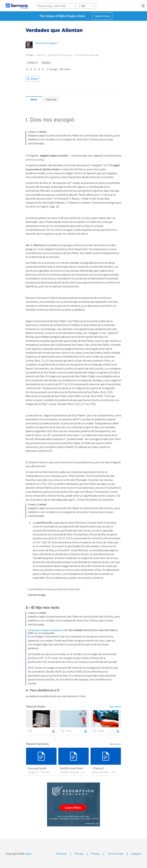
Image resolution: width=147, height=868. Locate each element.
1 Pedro (30, 55)
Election (46, 63)
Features (61, 854)
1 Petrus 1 (98, 768)
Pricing (79, 854)
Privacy (95, 854)
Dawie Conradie (100, 772)
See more (115, 707)
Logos (28, 854)
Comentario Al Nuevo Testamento (45, 630)
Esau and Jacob (37, 768)
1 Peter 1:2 (32, 63)
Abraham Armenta (70, 772)
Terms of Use (116, 854)
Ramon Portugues (46, 43)
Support (136, 854)
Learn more (102, 16)
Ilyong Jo (33, 772)
